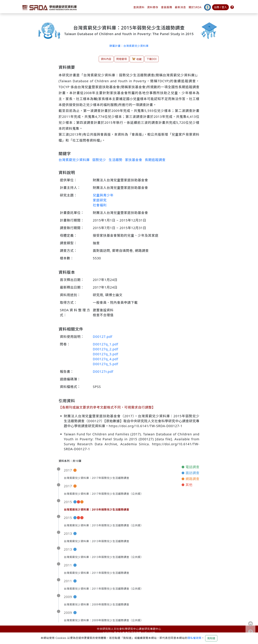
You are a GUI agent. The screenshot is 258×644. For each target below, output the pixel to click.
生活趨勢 (116, 160)
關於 (195, 7)
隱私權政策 (194, 638)
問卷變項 (122, 59)
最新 (180, 7)
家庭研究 (100, 200)
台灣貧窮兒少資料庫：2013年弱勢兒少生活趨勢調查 (97, 541)
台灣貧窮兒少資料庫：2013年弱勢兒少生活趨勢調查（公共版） (104, 557)
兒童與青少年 (103, 195)
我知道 (211, 638)
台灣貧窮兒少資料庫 (74, 160)
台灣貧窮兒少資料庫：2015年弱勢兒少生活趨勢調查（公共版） (104, 525)
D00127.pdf (103, 337)
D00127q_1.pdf (105, 344)
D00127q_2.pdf (105, 349)
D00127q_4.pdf (105, 359)
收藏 (137, 59)
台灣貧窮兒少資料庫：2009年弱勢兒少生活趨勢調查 (97, 604)
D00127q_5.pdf (105, 364)
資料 (153, 7)
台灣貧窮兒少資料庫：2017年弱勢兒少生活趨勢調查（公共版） (104, 494)
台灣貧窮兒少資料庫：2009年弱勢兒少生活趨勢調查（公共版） (104, 620)
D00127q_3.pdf (105, 354)
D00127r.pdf (103, 372)
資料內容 (106, 59)
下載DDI (152, 59)
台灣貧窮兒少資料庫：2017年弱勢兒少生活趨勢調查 (97, 478)
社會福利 (100, 205)
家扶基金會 (134, 160)
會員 (167, 7)
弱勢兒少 (99, 160)
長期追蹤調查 (155, 160)
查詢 (139, 7)
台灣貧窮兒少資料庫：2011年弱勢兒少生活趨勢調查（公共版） (104, 589)
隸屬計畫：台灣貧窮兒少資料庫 (129, 46)
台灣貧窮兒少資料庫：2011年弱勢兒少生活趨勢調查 (97, 573)
